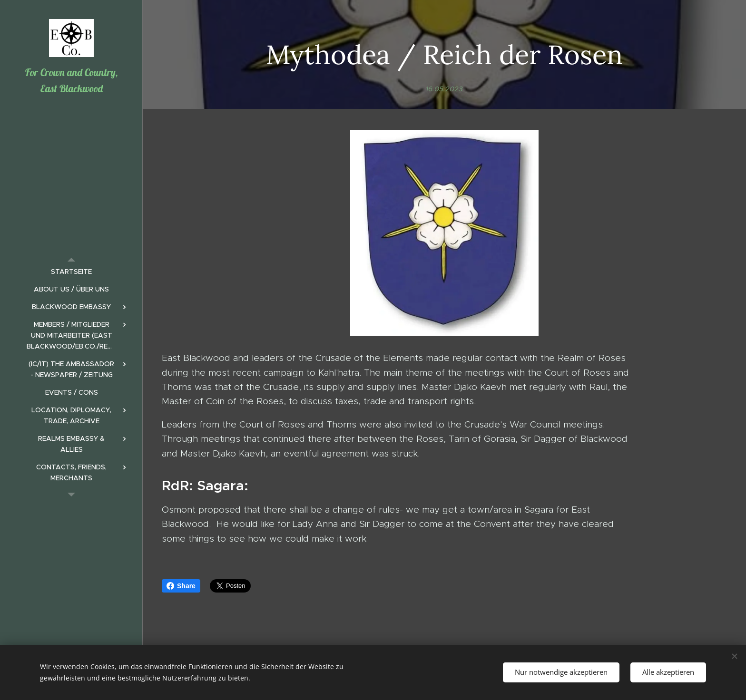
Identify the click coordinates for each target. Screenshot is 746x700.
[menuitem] (71, 272)
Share (181, 586)
